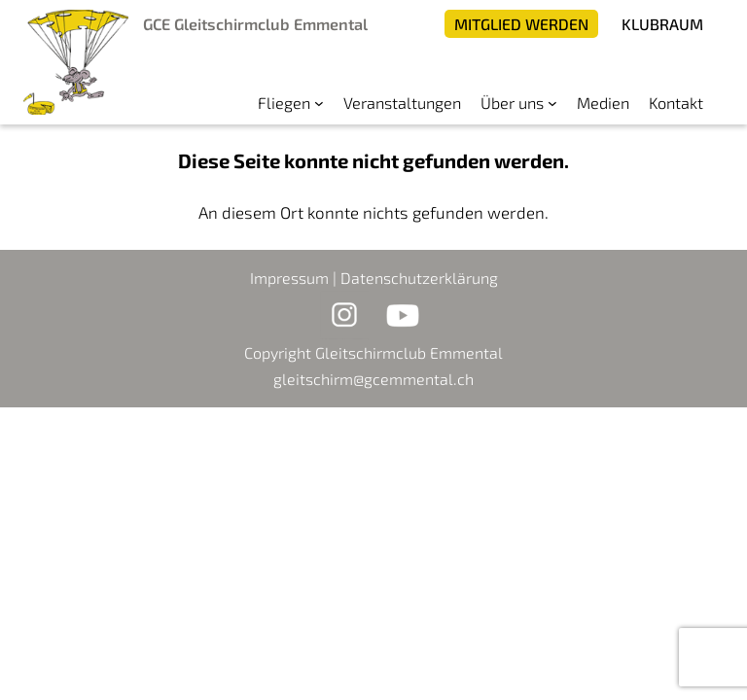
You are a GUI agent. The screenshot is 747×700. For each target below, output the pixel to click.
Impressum (289, 278)
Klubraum (662, 24)
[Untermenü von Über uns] (552, 103)
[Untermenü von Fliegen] (319, 103)
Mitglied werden (521, 24)
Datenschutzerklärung (419, 278)
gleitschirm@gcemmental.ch (373, 379)
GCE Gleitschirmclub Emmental (255, 24)
